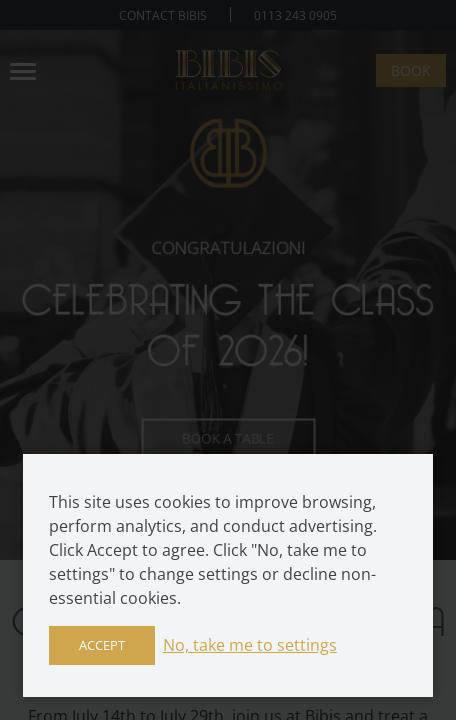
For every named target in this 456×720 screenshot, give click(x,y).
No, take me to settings (250, 645)
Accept (102, 645)
